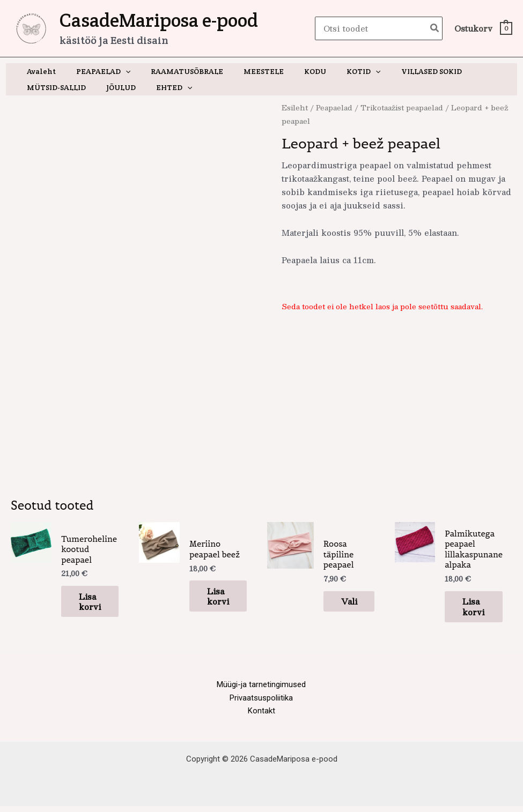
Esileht (295, 107)
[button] (117, 71)
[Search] (435, 29)
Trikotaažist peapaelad (403, 107)
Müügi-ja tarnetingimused (261, 689)
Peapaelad (335, 107)
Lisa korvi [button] (86, 601)
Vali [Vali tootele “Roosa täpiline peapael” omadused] (345, 601)
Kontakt (261, 716)
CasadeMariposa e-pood (159, 20)
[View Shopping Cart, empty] (483, 29)
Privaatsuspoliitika (261, 703)
